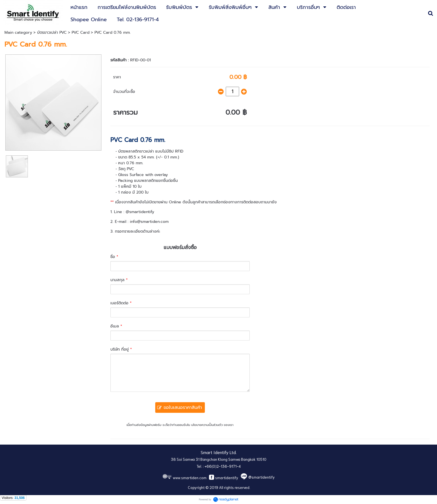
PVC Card (81, 32)
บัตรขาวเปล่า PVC (52, 32)
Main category (18, 32)
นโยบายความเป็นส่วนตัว (207, 425)
